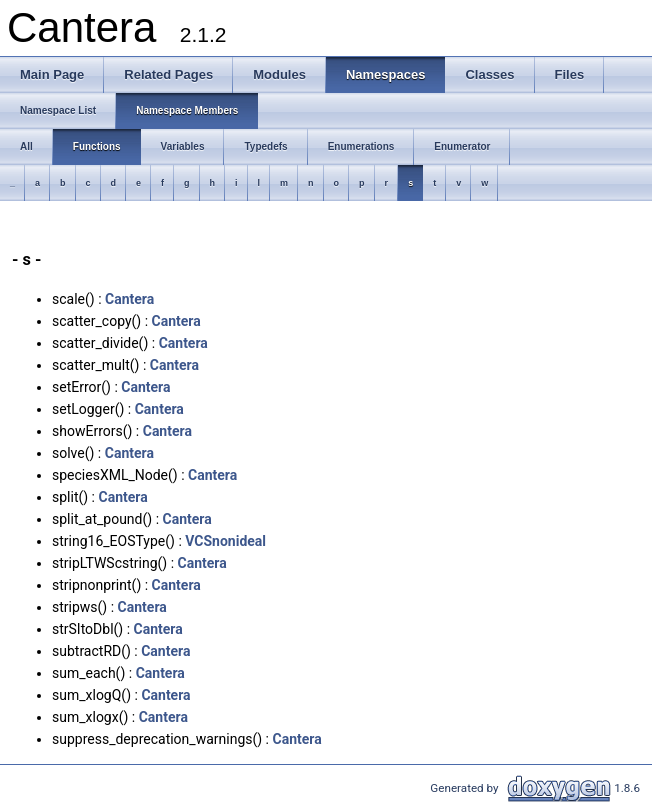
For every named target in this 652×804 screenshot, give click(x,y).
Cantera (129, 299)
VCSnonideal (225, 541)
